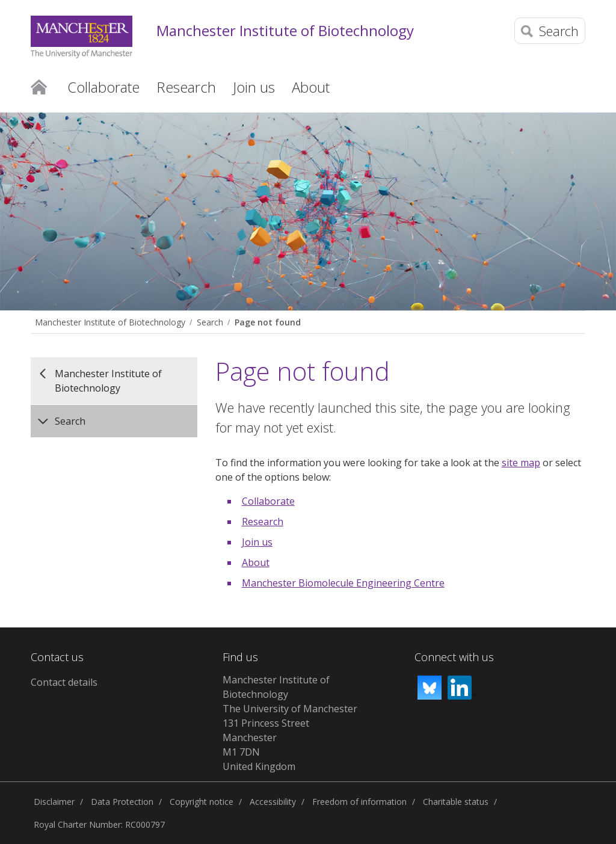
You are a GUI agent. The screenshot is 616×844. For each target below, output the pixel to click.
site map (521, 463)
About (256, 562)
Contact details (64, 682)
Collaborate (268, 501)
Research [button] (186, 87)
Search (210, 322)
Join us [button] (254, 87)
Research (263, 522)
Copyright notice (202, 802)
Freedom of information (359, 802)
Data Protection (122, 802)
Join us (257, 542)
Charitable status (456, 802)
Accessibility (273, 802)
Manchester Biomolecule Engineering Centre (343, 583)
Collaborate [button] (103, 87)
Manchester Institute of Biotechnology (285, 31)
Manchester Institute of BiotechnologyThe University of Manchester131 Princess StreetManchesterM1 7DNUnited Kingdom (290, 723)
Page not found (268, 322)
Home (39, 86)
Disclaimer (54, 802)
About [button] (311, 87)
